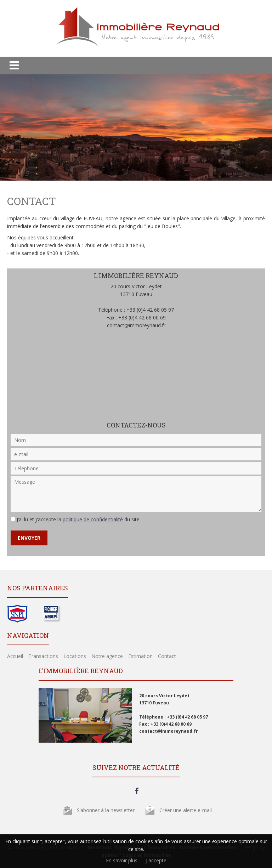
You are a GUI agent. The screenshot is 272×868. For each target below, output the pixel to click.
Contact (167, 656)
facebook (137, 791)
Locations (75, 656)
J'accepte (156, 860)
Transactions (43, 656)
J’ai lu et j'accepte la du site (78, 519)
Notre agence (107, 656)
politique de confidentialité (93, 519)
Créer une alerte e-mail (186, 810)
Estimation (140, 656)
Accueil (15, 656)
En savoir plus (122, 860)
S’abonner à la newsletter (106, 810)
